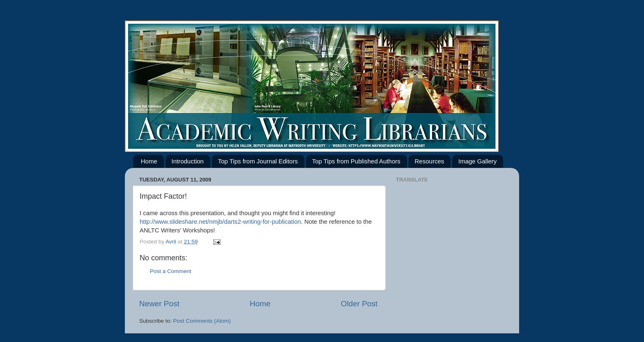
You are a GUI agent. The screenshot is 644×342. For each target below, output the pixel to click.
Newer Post (159, 304)
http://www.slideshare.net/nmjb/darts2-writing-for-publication (220, 222)
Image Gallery (477, 161)
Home (149, 161)
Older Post (359, 304)
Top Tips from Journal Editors (258, 161)
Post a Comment (171, 271)
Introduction (188, 161)
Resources (430, 161)
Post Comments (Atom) (202, 321)
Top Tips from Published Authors (356, 161)
